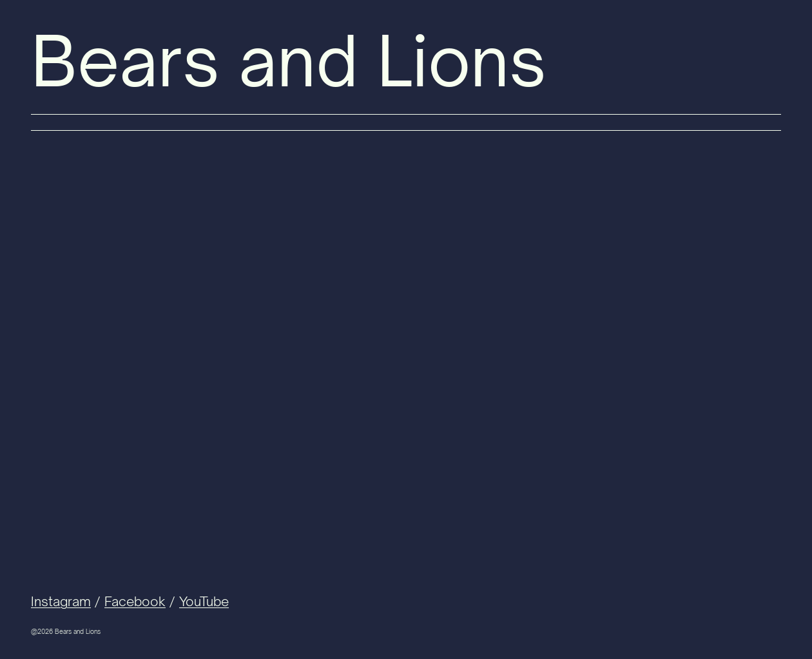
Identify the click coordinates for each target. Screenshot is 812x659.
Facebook (135, 601)
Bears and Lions (289, 61)
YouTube (204, 601)
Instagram (61, 601)
